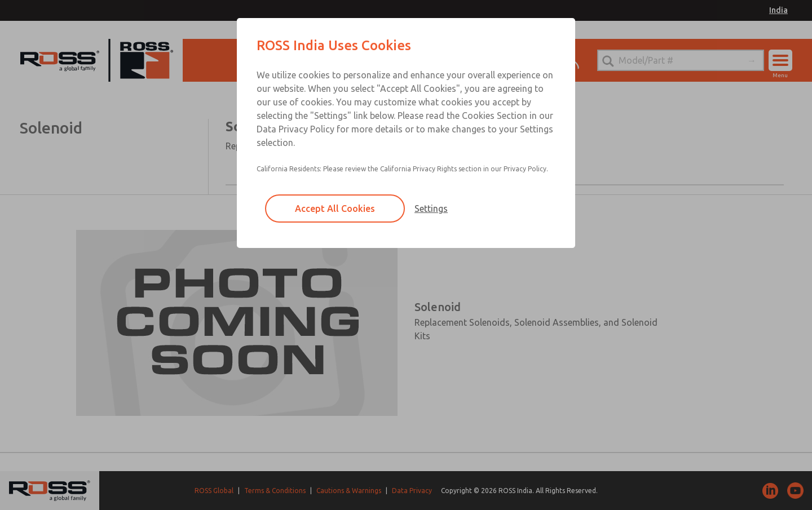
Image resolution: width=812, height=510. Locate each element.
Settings (431, 209)
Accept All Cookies (335, 209)
